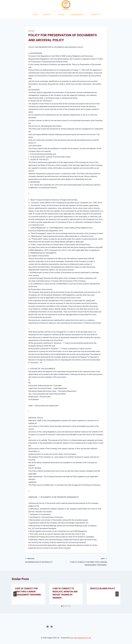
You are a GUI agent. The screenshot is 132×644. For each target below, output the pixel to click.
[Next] (117, 594)
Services (61, 14)
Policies (31, 31)
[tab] (62, 606)
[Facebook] (48, 627)
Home (35, 14)
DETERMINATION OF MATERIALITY (45, 560)
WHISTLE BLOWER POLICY (103, 589)
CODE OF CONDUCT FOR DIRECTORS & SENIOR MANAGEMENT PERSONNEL (87, 562)
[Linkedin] (52, 627)
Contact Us (95, 14)
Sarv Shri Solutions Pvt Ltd (81, 638)
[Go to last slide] (15, 594)
